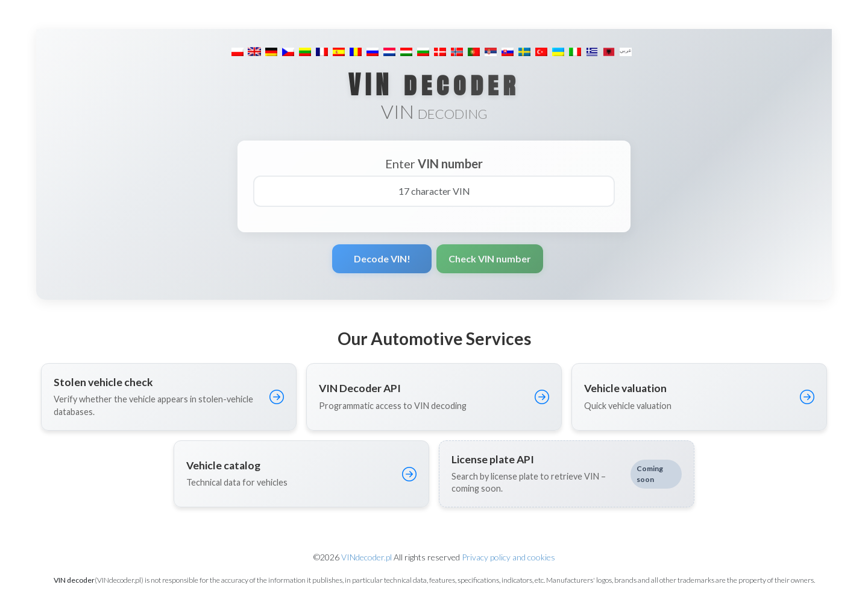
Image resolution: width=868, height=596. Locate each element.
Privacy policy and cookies (508, 557)
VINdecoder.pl (366, 557)
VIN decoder (434, 85)
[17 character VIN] (434, 191)
